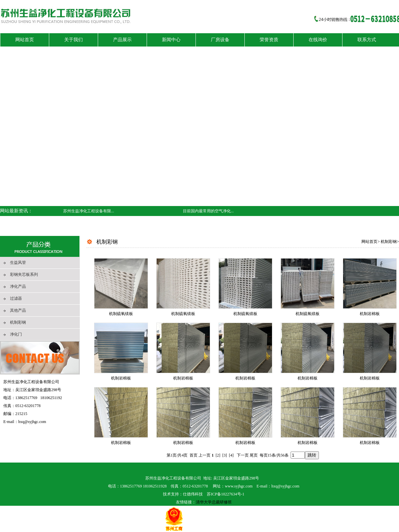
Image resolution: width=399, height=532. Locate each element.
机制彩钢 (18, 322)
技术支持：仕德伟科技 (183, 494)
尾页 (254, 455)
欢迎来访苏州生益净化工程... (208, 221)
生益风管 (18, 263)
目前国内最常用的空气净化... (208, 211)
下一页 (243, 455)
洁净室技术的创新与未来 (85, 221)
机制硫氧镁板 (121, 314)
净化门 (16, 334)
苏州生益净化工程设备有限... (89, 211)
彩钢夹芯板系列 (24, 274)
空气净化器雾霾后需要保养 (87, 231)
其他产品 (18, 310)
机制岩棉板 (370, 314)
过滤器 (16, 298)
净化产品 (18, 286)
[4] (231, 455)
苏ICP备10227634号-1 (226, 494)
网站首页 (369, 242)
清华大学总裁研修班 (214, 502)
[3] (225, 455)
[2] (218, 455)
